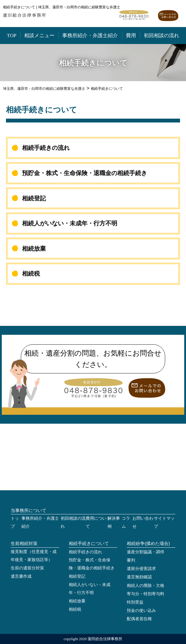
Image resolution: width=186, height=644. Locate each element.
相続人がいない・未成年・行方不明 (70, 223)
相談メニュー (39, 36)
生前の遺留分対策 (27, 568)
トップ (15, 522)
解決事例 (114, 522)
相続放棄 (34, 249)
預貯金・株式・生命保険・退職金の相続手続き (85, 173)
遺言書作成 (21, 576)
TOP (12, 36)
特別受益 (135, 602)
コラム (126, 522)
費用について (96, 522)
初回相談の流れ (161, 36)
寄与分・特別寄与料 (146, 594)
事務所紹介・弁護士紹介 (90, 36)
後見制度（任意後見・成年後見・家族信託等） (34, 556)
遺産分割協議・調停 (146, 552)
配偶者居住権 (139, 619)
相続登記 (34, 198)
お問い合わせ (143, 522)
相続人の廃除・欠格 (146, 586)
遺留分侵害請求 (141, 569)
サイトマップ (164, 522)
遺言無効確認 (139, 577)
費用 (131, 36)
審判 (131, 560)
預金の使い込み (141, 611)
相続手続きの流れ (46, 148)
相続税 (31, 274)
